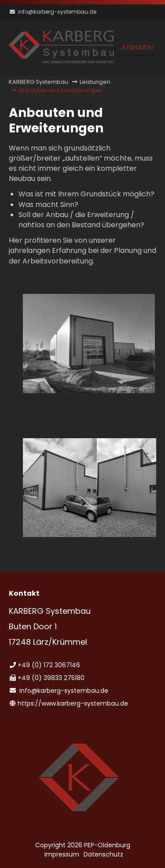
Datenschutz (103, 854)
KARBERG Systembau (38, 82)
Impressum (62, 854)
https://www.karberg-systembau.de (73, 703)
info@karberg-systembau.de (57, 12)
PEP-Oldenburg (107, 845)
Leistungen (95, 82)
